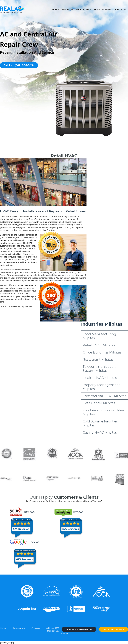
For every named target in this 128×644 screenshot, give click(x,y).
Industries (83, 9)
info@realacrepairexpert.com (79, 629)
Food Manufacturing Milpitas (99, 336)
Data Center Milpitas (99, 403)
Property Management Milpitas (101, 387)
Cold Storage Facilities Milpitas (100, 423)
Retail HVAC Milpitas (99, 345)
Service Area (102, 9)
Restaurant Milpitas (98, 359)
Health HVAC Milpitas (100, 378)
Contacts (120, 9)
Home (55, 9)
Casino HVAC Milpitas (100, 432)
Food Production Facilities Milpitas (103, 412)
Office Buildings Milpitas (102, 352)
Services (68, 9)
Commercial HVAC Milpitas (104, 396)
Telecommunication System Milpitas (99, 369)
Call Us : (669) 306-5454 (19, 65)
